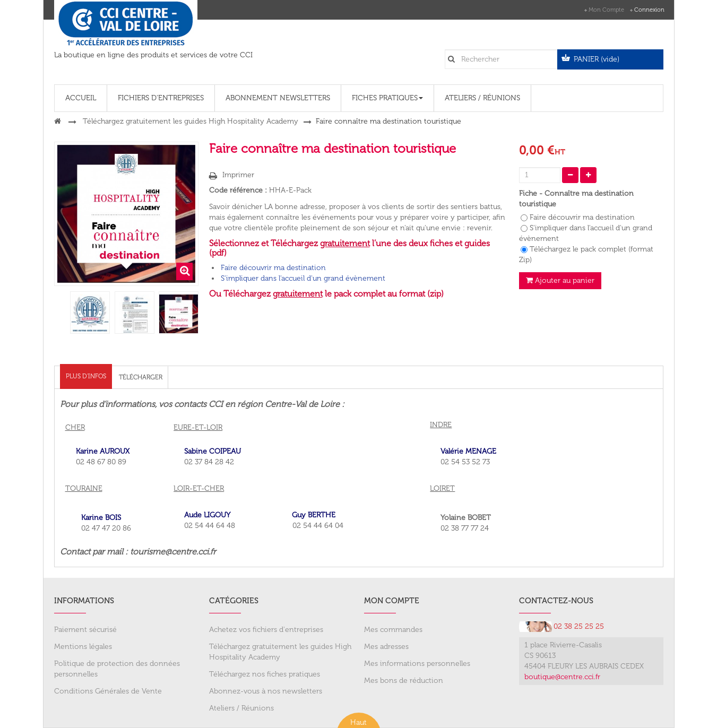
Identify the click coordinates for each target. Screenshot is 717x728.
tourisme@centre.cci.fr (173, 552)
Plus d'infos (86, 376)
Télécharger (141, 377)
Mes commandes (393, 630)
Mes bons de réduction (404, 681)
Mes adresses (386, 647)
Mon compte (606, 10)
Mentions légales (83, 647)
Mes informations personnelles (417, 664)
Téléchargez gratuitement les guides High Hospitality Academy (280, 652)
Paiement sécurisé (85, 630)
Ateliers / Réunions (241, 708)
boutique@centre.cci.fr (562, 677)
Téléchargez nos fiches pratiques (265, 674)
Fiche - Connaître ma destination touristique (576, 199)
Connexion (649, 10)
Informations (84, 601)
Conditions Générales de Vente (108, 691)
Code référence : (238, 190)
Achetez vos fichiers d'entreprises (266, 630)
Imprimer (238, 175)
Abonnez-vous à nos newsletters (266, 691)
